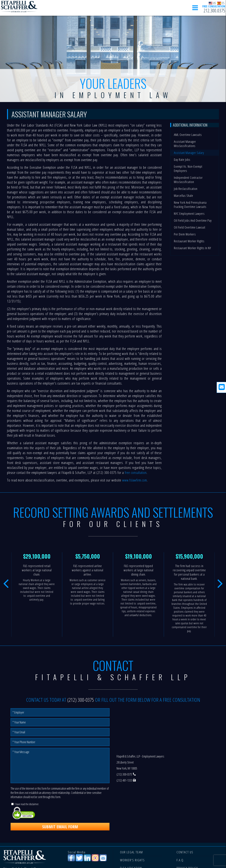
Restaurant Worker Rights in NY (193, 248)
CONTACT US (185, 852)
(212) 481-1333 (124, 780)
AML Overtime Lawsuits (188, 135)
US (212, 3)
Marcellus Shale (184, 196)
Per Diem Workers (185, 234)
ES (221, 3)
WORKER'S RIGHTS (132, 860)
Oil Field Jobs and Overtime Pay (193, 220)
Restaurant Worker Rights (189, 241)
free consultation (136, 473)
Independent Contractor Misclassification (188, 180)
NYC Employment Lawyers (189, 214)
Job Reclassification (186, 189)
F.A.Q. (180, 860)
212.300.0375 (214, 11)
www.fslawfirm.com (135, 480)
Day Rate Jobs (182, 160)
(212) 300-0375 (81, 700)
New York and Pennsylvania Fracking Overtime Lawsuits (190, 205)
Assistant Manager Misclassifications (185, 144)
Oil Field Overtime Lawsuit (190, 227)
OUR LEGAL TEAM (131, 852)
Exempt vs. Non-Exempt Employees (188, 169)
